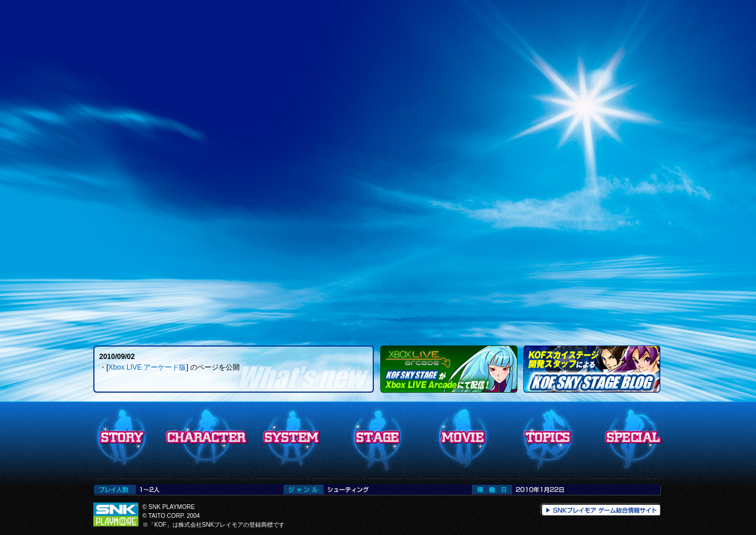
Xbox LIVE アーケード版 (147, 367)
